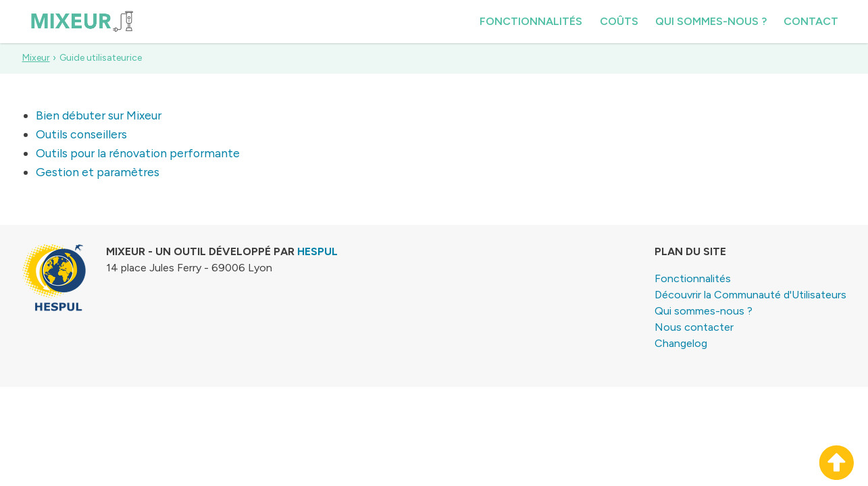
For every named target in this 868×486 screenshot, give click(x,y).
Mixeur (36, 58)
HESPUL (317, 251)
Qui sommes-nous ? (711, 21)
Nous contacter (694, 327)
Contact (811, 21)
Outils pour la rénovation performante (138, 153)
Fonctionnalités (531, 21)
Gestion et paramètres (98, 172)
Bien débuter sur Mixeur (99, 115)
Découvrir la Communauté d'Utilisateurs (750, 295)
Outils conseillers (81, 134)
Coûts (619, 21)
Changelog (681, 343)
